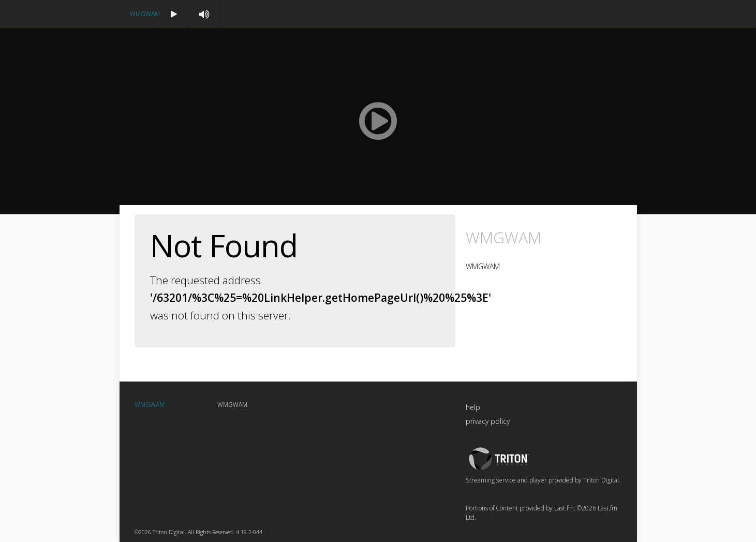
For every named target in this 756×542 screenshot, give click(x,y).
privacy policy (488, 421)
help (473, 407)
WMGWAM (145, 14)
